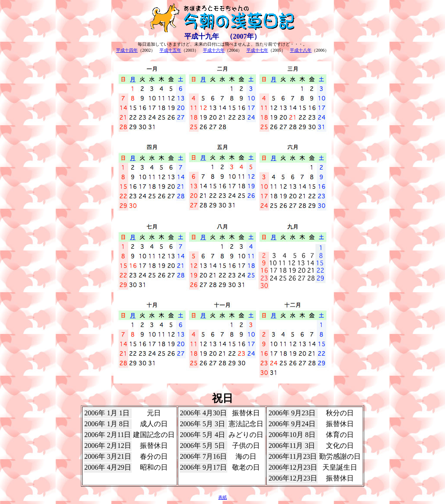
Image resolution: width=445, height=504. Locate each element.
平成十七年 (257, 50)
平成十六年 (214, 50)
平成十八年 (301, 50)
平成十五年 (170, 50)
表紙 (222, 497)
